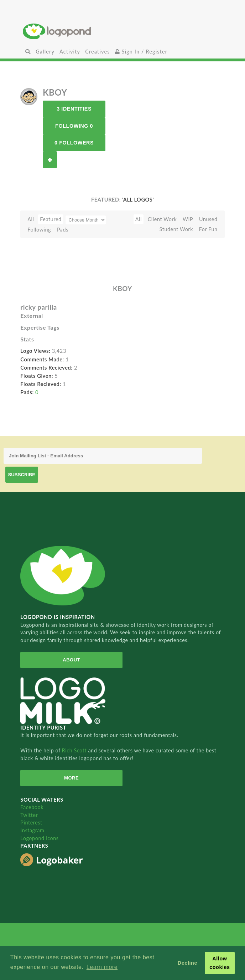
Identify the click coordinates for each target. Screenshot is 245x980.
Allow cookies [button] (220, 963)
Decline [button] (187, 963)
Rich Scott (75, 750)
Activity (70, 52)
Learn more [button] (102, 967)
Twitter (29, 815)
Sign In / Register (141, 52)
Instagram (32, 830)
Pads (63, 230)
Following (39, 230)
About (71, 660)
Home (123, 31)
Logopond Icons (39, 838)
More (71, 778)
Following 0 (74, 126)
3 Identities (74, 109)
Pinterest (31, 822)
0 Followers (74, 143)
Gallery (45, 52)
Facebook (32, 807)
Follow (50, 160)
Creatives (97, 52)
